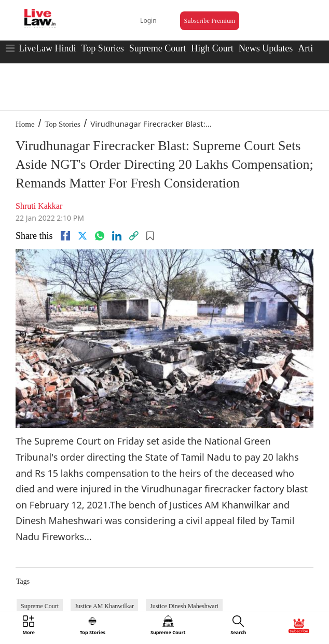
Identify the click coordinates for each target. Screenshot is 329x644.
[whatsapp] (100, 236)
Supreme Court (158, 48)
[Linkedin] (117, 236)
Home (25, 124)
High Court (212, 48)
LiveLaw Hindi (47, 48)
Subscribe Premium (210, 21)
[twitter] (83, 236)
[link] (134, 236)
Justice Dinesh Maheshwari (184, 606)
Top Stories (102, 48)
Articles (313, 48)
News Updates (266, 48)
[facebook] (65, 236)
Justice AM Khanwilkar (104, 606)
